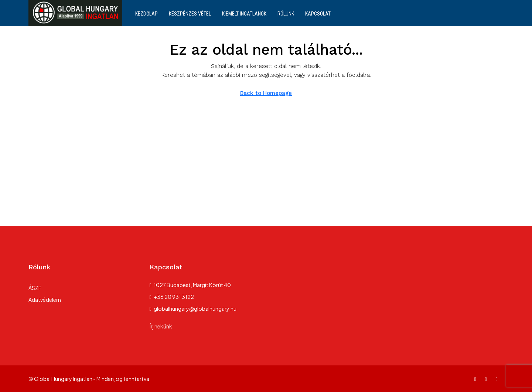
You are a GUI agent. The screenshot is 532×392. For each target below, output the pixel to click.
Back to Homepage (266, 93)
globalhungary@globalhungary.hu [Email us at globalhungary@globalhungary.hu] (195, 309)
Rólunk (286, 14)
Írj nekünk (161, 326)
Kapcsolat (318, 14)
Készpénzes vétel (190, 14)
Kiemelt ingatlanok (244, 14)
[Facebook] (477, 379)
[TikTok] (498, 379)
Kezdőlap (146, 14)
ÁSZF (35, 288)
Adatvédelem (45, 300)
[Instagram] (487, 379)
